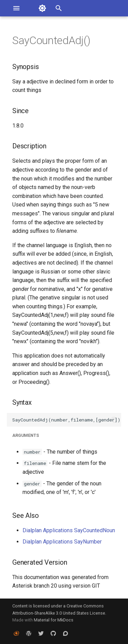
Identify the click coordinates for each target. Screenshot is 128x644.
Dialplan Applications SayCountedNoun (69, 530)
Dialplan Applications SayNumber (62, 542)
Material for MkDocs (54, 620)
